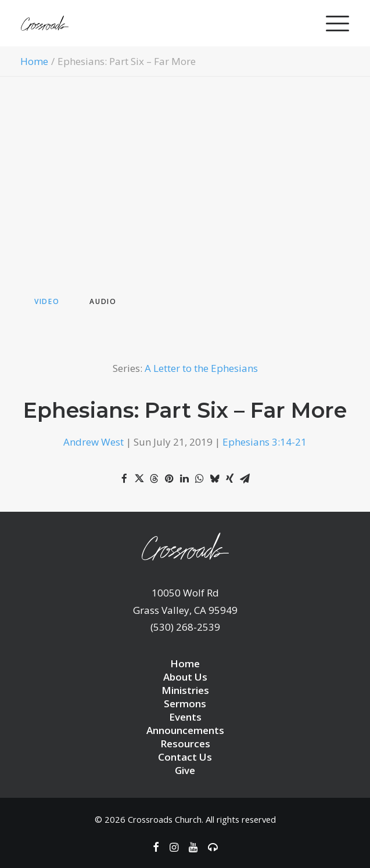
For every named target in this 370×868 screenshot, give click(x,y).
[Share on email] (245, 479)
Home (34, 61)
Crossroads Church (165, 819)
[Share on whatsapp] (200, 479)
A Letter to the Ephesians (201, 368)
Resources (185, 744)
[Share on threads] (155, 479)
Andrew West (94, 442)
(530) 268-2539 (185, 627)
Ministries (185, 690)
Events (185, 717)
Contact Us (185, 757)
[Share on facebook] (124, 479)
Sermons (185, 704)
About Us (185, 677)
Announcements (185, 730)
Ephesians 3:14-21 (265, 442)
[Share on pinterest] (170, 479)
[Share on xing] (230, 479)
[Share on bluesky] (215, 479)
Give (185, 770)
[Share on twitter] (139, 479)
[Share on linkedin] (185, 479)
